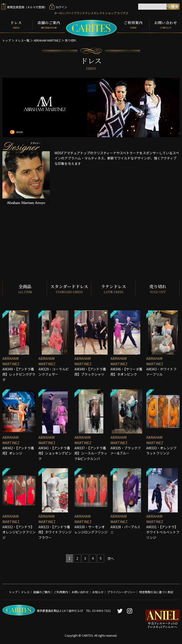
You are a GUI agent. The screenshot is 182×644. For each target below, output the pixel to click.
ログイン (58, 7)
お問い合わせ (166, 24)
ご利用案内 (133, 24)
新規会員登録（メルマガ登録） (24, 7)
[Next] (111, 558)
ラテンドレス (113, 288)
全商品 (25, 288)
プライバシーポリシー (121, 591)
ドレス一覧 (22, 39)
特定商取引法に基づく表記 (156, 591)
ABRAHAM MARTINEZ (47, 39)
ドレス (16, 24)
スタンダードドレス (69, 288)
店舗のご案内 (49, 24)
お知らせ (98, 591)
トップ (7, 39)
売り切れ (71, 39)
